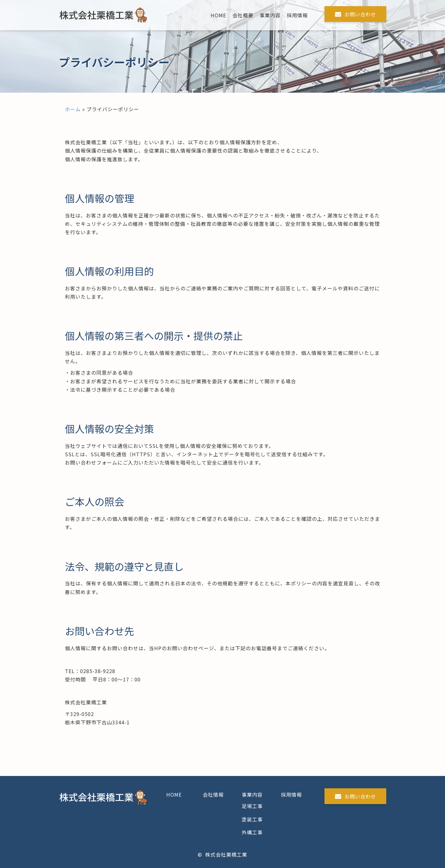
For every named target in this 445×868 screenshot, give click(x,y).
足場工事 (252, 806)
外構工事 (252, 832)
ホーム (73, 109)
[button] (355, 14)
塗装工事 (252, 819)
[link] (218, 15)
